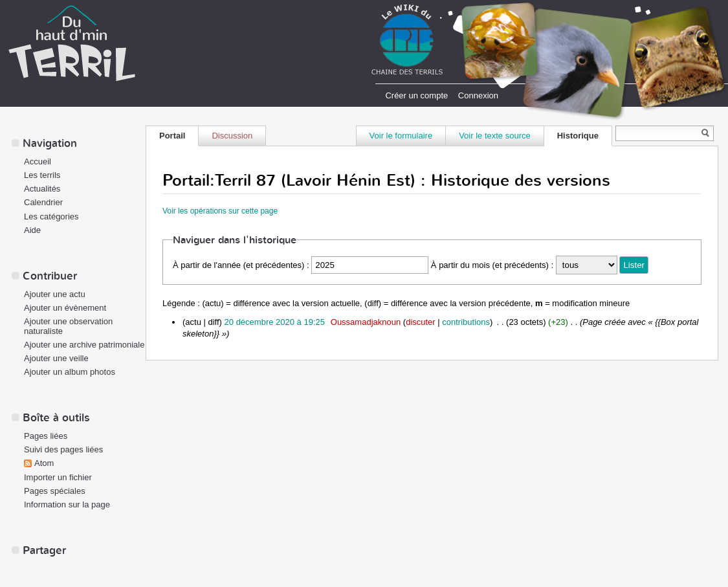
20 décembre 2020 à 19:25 (275, 322)
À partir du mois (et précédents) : (492, 265)
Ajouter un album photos (70, 372)
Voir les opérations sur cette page (220, 211)
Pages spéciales (55, 491)
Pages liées (46, 436)
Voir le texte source (495, 136)
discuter (421, 322)
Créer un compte (416, 95)
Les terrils (42, 175)
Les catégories (51, 216)
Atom (44, 463)
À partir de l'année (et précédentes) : (241, 265)
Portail (172, 136)
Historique (578, 136)
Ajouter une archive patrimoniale (84, 345)
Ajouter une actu (55, 294)
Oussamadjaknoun (366, 322)
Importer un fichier (58, 477)
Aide (32, 230)
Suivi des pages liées (63, 449)
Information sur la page (67, 504)
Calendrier (43, 202)
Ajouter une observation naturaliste (68, 326)
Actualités (42, 189)
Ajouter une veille (56, 358)
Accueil (38, 161)
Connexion (478, 95)
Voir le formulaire (401, 136)
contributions (466, 322)
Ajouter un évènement (65, 308)
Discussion (232, 136)
